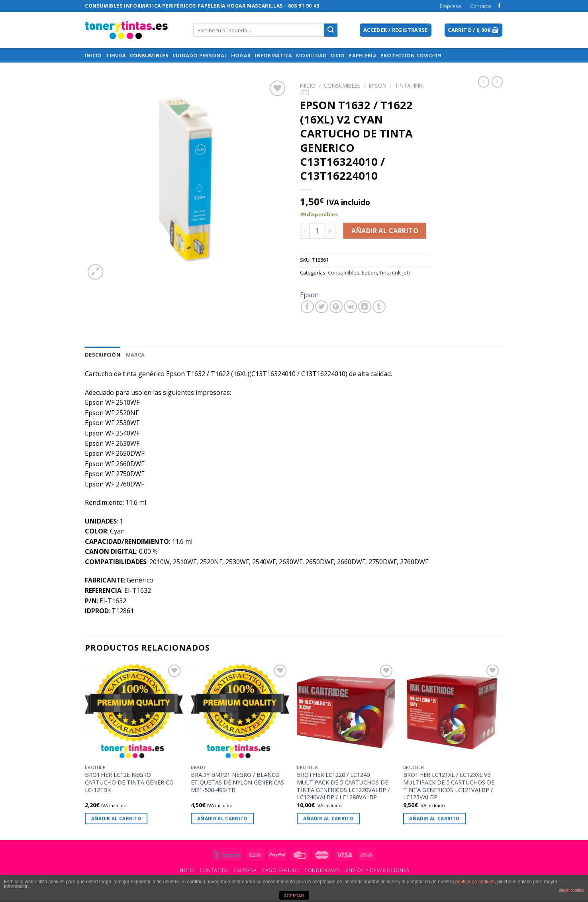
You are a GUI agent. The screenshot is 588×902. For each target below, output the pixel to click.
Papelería (362, 55)
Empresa (450, 6)
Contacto (481, 6)
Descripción (103, 355)
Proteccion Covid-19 (411, 55)
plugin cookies (571, 890)
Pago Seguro (281, 870)
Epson (378, 85)
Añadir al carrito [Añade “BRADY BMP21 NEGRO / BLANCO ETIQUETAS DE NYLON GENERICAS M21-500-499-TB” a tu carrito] (222, 819)
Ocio (338, 55)
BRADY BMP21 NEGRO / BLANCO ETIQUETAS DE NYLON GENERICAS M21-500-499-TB (237, 782)
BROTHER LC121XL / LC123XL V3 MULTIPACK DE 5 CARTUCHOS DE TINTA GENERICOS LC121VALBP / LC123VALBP (449, 786)
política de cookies (475, 882)
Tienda (116, 55)
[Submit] (331, 30)
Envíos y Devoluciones (377, 870)
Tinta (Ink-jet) (394, 273)
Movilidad (311, 55)
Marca (135, 355)
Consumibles (149, 55)
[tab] (103, 355)
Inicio (93, 55)
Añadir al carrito (385, 231)
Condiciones (322, 870)
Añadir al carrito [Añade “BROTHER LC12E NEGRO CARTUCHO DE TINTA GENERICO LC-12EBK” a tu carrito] (116, 819)
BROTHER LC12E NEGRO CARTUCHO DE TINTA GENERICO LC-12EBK (129, 782)
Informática (273, 55)
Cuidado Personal (200, 55)
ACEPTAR (294, 896)
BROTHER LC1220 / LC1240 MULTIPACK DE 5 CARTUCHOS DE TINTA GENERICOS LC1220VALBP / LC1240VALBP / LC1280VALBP (343, 786)
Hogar (241, 55)
